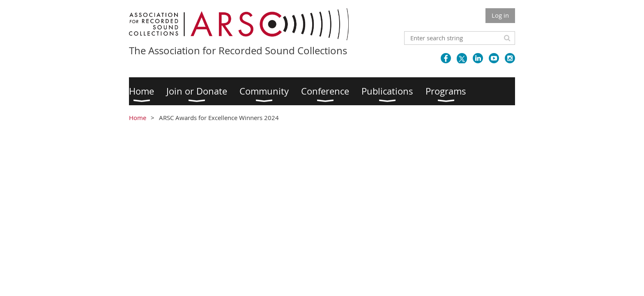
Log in (500, 15)
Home (138, 118)
